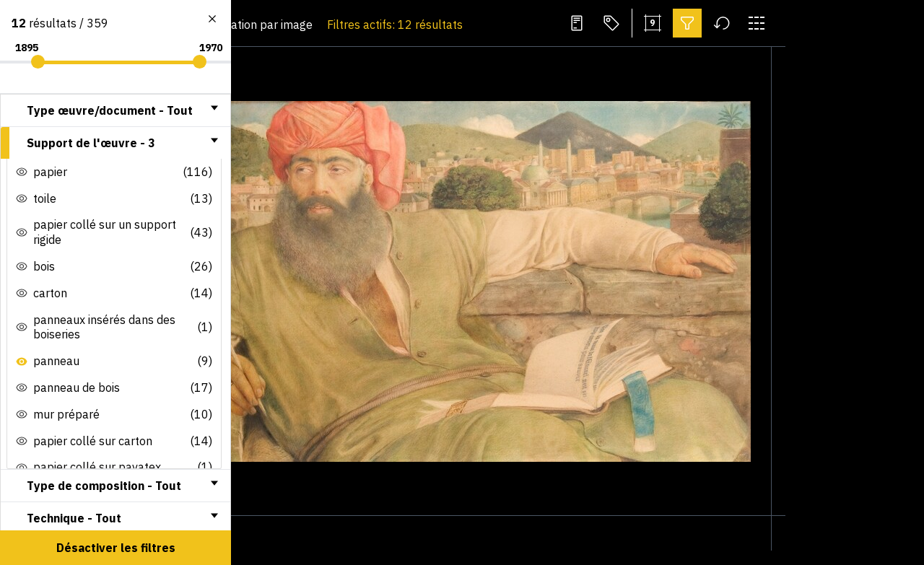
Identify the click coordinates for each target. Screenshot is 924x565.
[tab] (115, 110)
